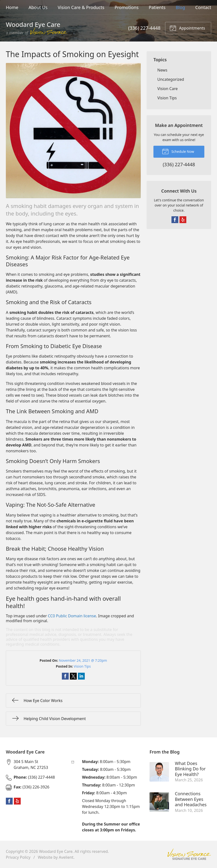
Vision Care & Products (81, 7)
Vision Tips (82, 666)
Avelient (66, 857)
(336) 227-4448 (144, 28)
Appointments (187, 28)
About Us (38, 7)
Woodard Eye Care (56, 851)
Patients (157, 7)
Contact (203, 7)
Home (12, 7)
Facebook (175, 220)
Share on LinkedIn (81, 676)
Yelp (183, 220)
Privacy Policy (18, 857)
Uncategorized (171, 79)
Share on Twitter (73, 676)
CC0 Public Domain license (72, 616)
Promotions (126, 7)
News (162, 70)
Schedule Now (178, 151)
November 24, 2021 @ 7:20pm (83, 660)
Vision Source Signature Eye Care (189, 854)
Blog (180, 7)
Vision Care (168, 89)
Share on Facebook (65, 676)
